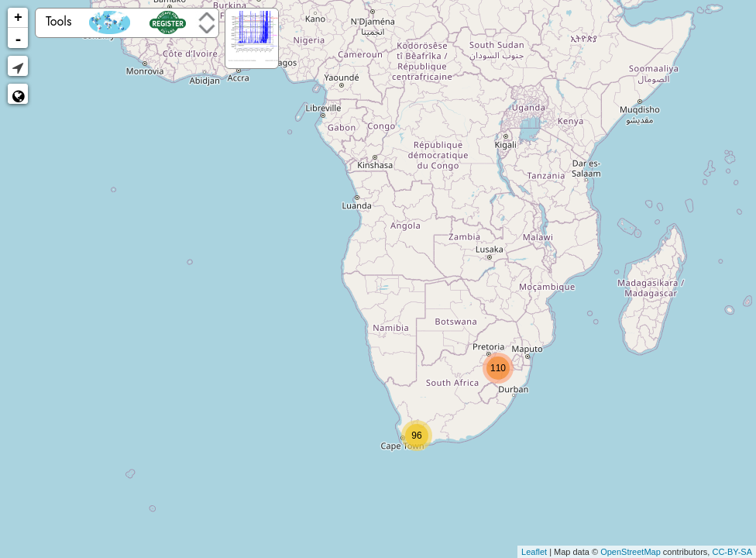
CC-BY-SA (732, 552)
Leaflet (534, 552)
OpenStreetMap (631, 552)
